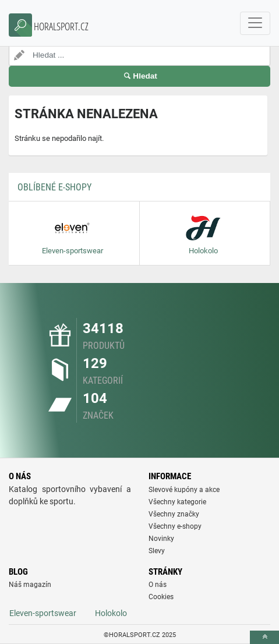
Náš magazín (30, 585)
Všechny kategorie (177, 502)
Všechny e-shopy (175, 526)
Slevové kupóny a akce (184, 490)
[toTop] (264, 637)
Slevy (157, 551)
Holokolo (111, 613)
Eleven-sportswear (43, 613)
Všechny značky (174, 514)
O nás (158, 585)
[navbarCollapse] (255, 23)
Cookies (161, 597)
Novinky (161, 539)
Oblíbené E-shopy (54, 187)
